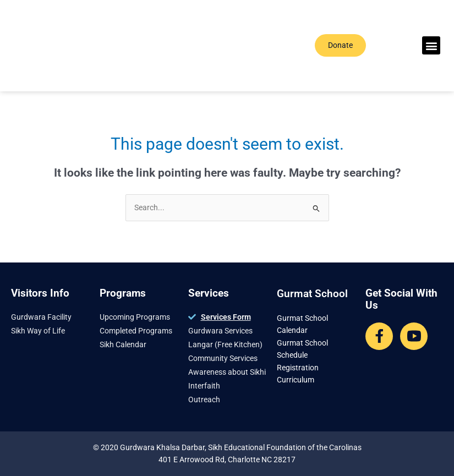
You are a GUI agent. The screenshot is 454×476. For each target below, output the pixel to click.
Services (209, 293)
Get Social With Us (401, 299)
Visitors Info (40, 293)
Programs (123, 293)
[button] (431, 45)
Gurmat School (312, 294)
